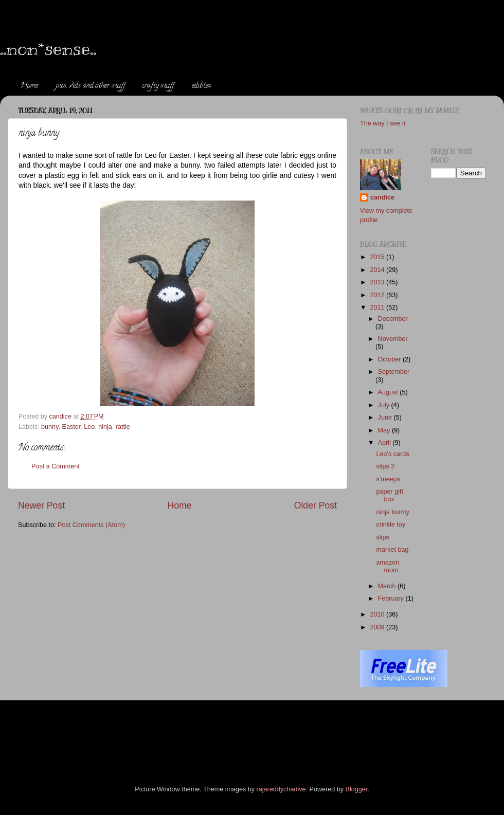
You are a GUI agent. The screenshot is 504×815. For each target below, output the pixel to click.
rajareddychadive (281, 789)
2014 (378, 270)
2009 (378, 627)
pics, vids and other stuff (91, 86)
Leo (89, 427)
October (390, 359)
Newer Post (41, 505)
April (385, 443)
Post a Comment (56, 466)
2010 (378, 614)
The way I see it (383, 123)
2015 (378, 257)
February (392, 599)
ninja (105, 427)
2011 (378, 307)
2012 (378, 295)
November (393, 339)
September (394, 372)
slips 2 (385, 466)
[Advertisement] (205, 729)
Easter (71, 427)
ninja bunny (392, 512)
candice (382, 197)
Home (29, 86)
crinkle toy (391, 524)
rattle (123, 427)
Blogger (357, 789)
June (386, 418)
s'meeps (388, 479)
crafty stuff (158, 86)
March (388, 586)
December (393, 319)
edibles (202, 86)
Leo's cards (392, 454)
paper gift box (390, 495)
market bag (392, 550)
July (385, 405)
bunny (50, 427)
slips (382, 537)
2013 (378, 282)
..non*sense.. (48, 48)
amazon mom (388, 566)
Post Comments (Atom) (91, 525)
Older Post (316, 505)
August (389, 392)
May (385, 430)
